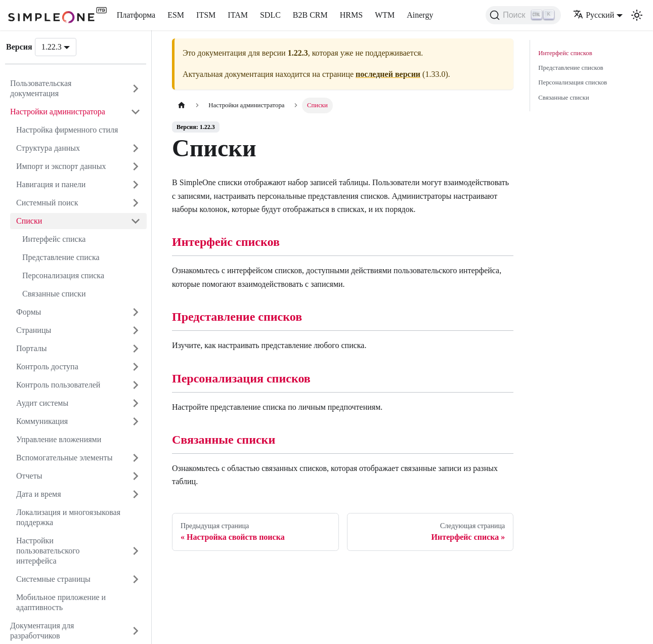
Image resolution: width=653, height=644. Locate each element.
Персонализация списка (63, 275)
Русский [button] (594, 15)
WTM (385, 15)
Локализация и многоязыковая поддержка (68, 517)
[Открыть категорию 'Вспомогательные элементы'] (136, 458)
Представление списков (237, 317)
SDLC (270, 15)
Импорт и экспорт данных (61, 166)
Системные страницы (53, 579)
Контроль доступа (47, 367)
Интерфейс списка (54, 239)
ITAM (238, 15)
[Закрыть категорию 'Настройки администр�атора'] (136, 112)
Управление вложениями (59, 439)
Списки (29, 221)
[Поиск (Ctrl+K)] (523, 15)
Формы (29, 312)
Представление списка (61, 257)
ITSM (206, 15)
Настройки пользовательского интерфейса (48, 551)
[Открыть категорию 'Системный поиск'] (136, 203)
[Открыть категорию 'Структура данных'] (136, 148)
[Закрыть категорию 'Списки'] (136, 221)
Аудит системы (42, 403)
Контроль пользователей (58, 385)
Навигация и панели (51, 184)
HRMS (351, 15)
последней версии (388, 74)
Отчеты (29, 476)
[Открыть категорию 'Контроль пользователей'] (136, 385)
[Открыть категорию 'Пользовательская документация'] (136, 89)
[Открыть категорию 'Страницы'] (136, 330)
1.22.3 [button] (52, 47)
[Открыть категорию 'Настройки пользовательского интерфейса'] (136, 551)
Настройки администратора (58, 112)
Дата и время (39, 494)
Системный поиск (47, 203)
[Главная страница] (182, 105)
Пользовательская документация (41, 88)
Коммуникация (42, 421)
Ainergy (420, 15)
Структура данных (48, 148)
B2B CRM (310, 15)
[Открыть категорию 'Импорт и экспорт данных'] (136, 166)
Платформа (136, 15)
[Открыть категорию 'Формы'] (136, 312)
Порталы (32, 348)
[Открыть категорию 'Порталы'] (136, 349)
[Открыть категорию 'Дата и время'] (136, 494)
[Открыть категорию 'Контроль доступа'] (136, 367)
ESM (176, 15)
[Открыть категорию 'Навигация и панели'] (136, 185)
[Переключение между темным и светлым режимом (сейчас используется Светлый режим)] (637, 15)
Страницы (34, 330)
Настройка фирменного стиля (67, 130)
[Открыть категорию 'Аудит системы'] (136, 403)
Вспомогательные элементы (64, 458)
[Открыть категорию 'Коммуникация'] (136, 421)
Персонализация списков (241, 378)
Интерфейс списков (226, 242)
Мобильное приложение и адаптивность (61, 602)
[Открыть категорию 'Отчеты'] (136, 476)
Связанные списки (54, 294)
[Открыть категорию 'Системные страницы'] (136, 579)
